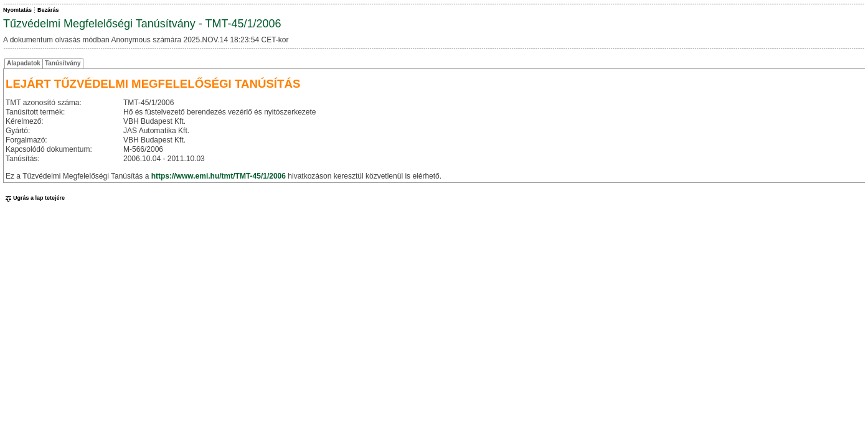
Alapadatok (24, 63)
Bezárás (48, 10)
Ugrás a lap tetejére (34, 198)
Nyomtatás (17, 10)
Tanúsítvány (63, 63)
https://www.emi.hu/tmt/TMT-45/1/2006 (219, 176)
